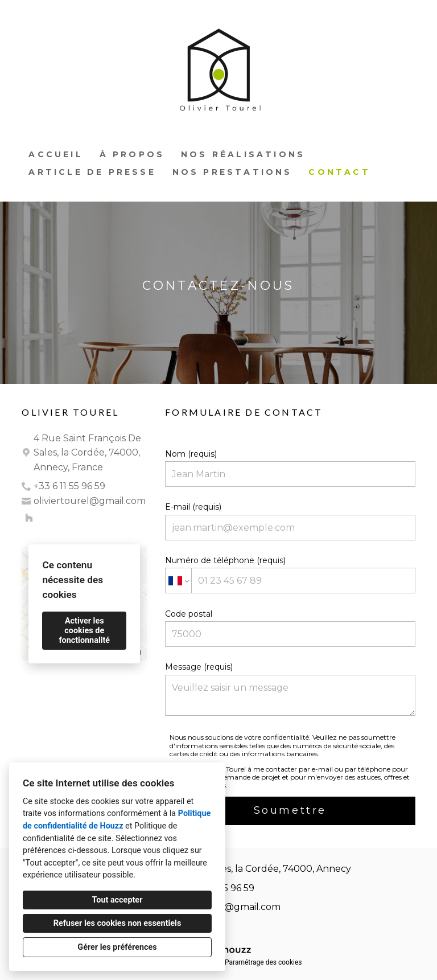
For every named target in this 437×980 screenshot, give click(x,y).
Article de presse (92, 172)
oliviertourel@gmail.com (90, 501)
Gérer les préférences (117, 947)
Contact (339, 172)
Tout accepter (118, 900)
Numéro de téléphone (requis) (290, 574)
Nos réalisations (243, 154)
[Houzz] (29, 518)
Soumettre (290, 810)
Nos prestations (232, 172)
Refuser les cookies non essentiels (118, 923)
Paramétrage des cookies (263, 962)
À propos (132, 154)
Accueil (55, 154)
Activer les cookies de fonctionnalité (84, 631)
